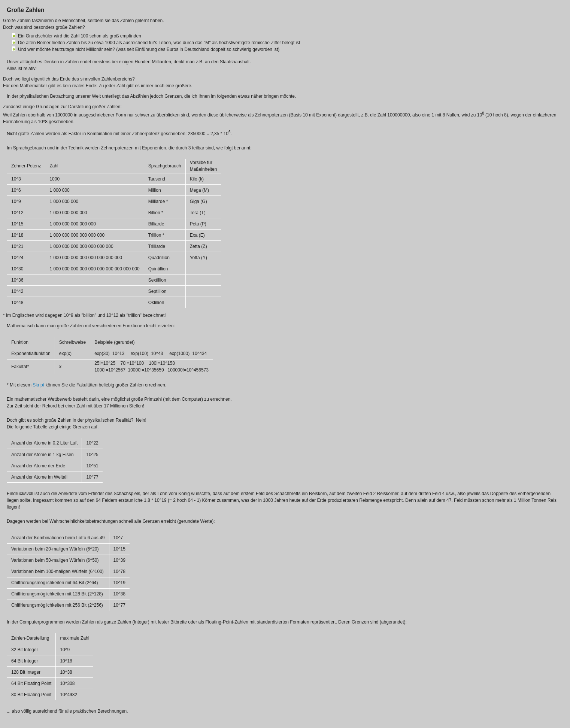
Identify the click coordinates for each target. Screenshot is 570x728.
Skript (38, 385)
